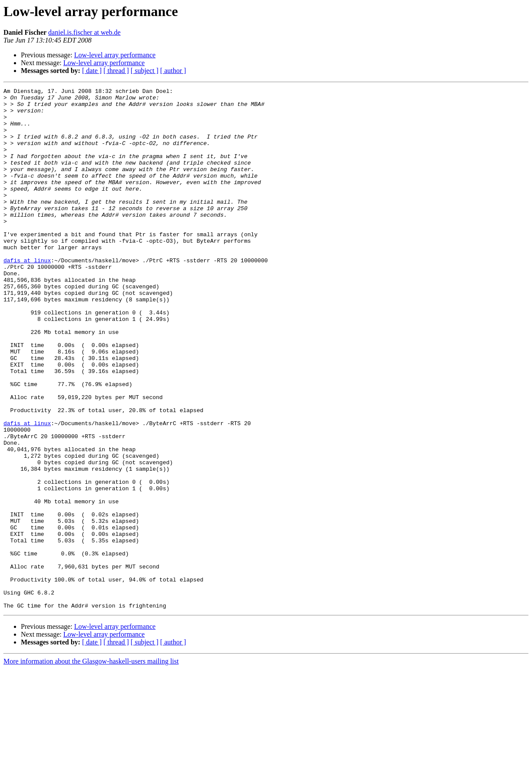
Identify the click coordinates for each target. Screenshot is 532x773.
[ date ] (92, 71)
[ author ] (173, 71)
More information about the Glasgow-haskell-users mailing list (91, 765)
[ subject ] (145, 71)
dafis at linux (27, 295)
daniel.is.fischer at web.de (84, 32)
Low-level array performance (115, 55)
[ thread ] (116, 71)
